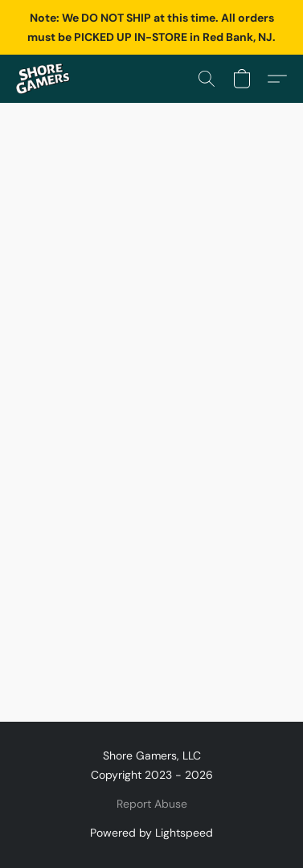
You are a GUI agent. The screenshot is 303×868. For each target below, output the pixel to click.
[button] (44, 79)
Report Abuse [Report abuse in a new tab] (152, 804)
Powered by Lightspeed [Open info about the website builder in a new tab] (151, 833)
